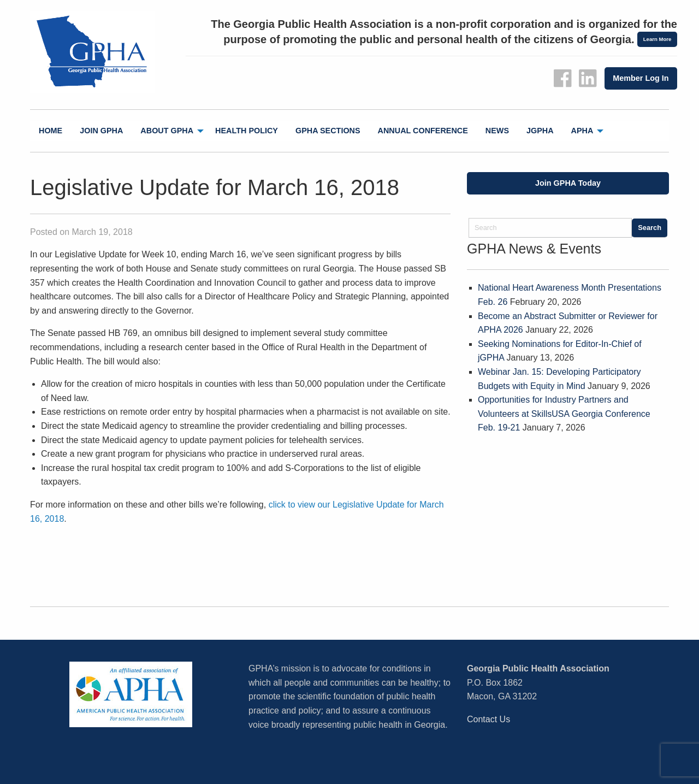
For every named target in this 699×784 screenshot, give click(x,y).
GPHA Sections (328, 131)
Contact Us (488, 719)
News (497, 131)
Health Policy (247, 131)
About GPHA (167, 131)
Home (51, 131)
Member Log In (641, 78)
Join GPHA (101, 131)
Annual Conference (423, 131)
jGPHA (540, 131)
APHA (582, 131)
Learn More (657, 39)
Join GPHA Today (568, 183)
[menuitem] (51, 131)
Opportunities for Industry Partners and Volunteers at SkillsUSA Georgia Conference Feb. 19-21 (564, 414)
